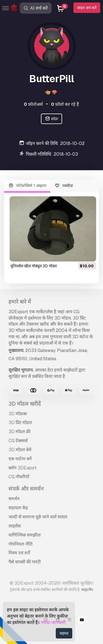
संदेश (51, 119)
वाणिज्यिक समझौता (25, 535)
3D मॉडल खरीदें (25, 404)
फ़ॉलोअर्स (33, 104)
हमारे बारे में (20, 302)
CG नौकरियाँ (19, 477)
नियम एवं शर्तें (19, 553)
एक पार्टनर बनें (20, 459)
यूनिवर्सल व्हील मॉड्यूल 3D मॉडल (34, 266)
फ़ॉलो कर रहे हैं (65, 104)
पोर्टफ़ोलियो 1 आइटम (27, 186)
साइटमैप (87, 590)
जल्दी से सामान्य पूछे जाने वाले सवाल (38, 517)
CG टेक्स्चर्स (18, 441)
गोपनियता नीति (20, 544)
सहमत (64, 633)
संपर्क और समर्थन (26, 489)
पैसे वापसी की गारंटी (25, 562)
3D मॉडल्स (18, 414)
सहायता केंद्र (18, 508)
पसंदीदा (64, 186)
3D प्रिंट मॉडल (20, 423)
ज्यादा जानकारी (53, 622)
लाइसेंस (15, 526)
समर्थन (14, 499)
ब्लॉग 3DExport (23, 468)
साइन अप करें (87, 8)
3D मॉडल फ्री (20, 432)
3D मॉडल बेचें (20, 450)
